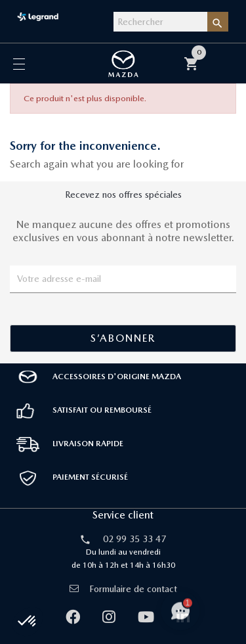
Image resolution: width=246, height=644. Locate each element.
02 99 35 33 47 (134, 539)
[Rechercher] (160, 22)
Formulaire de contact (123, 589)
